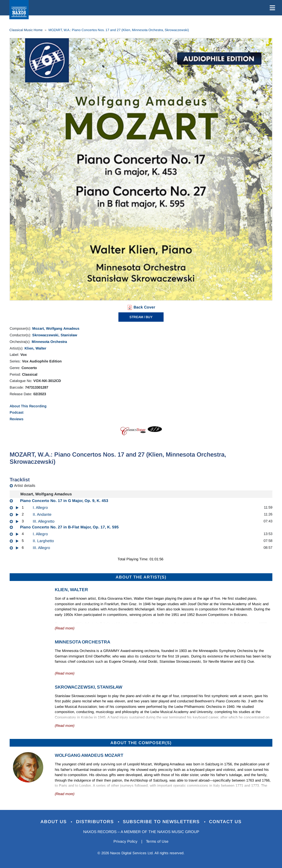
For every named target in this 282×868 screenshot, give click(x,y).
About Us (54, 822)
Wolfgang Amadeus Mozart (89, 755)
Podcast (17, 412)
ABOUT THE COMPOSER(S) (141, 743)
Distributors (95, 822)
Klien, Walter (35, 348)
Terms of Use (158, 842)
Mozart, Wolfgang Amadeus (56, 328)
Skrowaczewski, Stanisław (55, 335)
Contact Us (226, 822)
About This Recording (28, 406)
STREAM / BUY (141, 317)
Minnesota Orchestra (49, 342)
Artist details (25, 485)
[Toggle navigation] (271, 8)
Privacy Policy (125, 842)
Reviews (17, 419)
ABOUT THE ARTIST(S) (141, 577)
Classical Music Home (26, 30)
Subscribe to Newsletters (162, 822)
